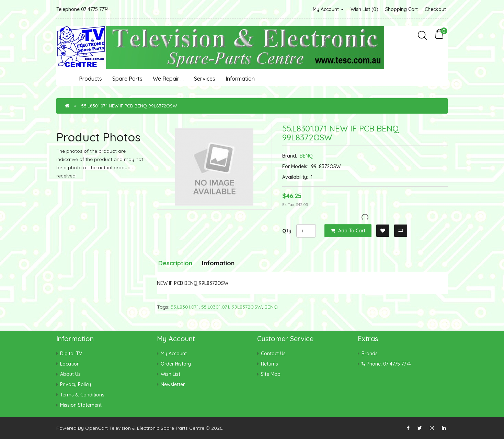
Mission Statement (81, 405)
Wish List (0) (364, 9)
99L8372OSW (247, 307)
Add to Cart (348, 231)
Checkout (435, 9)
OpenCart (96, 428)
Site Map (271, 374)
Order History (176, 364)
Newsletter (173, 384)
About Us (70, 374)
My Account (328, 9)
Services (205, 79)
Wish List (170, 374)
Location (70, 364)
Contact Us (273, 354)
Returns (270, 364)
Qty (287, 231)
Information (240, 79)
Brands (370, 354)
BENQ (306, 156)
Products (90, 79)
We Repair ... (168, 79)
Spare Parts (127, 79)
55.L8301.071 (185, 307)
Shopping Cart (402, 9)
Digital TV (71, 354)
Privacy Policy (76, 384)
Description (175, 263)
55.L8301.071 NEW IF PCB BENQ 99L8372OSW (129, 106)
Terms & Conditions (82, 395)
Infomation (218, 263)
